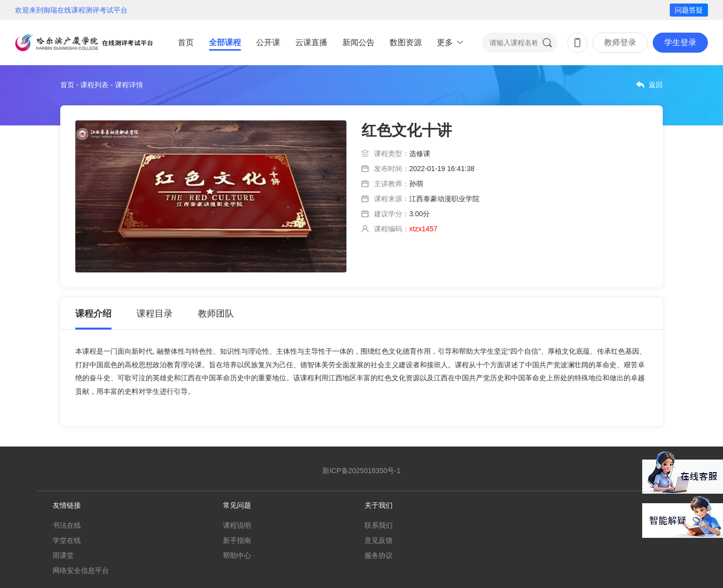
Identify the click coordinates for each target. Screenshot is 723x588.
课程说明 (237, 525)
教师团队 (216, 314)
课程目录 (155, 314)
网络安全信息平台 (81, 570)
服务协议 (379, 555)
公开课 (268, 42)
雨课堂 (63, 555)
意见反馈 (379, 540)
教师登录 (620, 42)
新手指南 (237, 540)
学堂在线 (67, 540)
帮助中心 (237, 555)
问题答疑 (689, 10)
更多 (445, 42)
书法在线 (67, 525)
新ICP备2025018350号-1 (361, 471)
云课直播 (311, 42)
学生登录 (680, 42)
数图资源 (406, 42)
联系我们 (379, 525)
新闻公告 (358, 42)
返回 (656, 85)
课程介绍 (93, 314)
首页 (186, 42)
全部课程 (225, 42)
